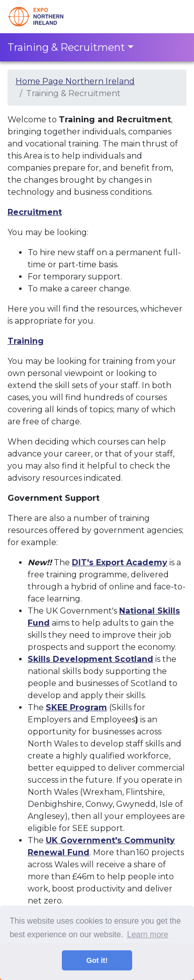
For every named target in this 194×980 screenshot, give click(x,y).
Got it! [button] (97, 960)
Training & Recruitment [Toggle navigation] (66, 47)
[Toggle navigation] (172, 17)
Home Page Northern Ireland (75, 81)
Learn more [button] (148, 934)
